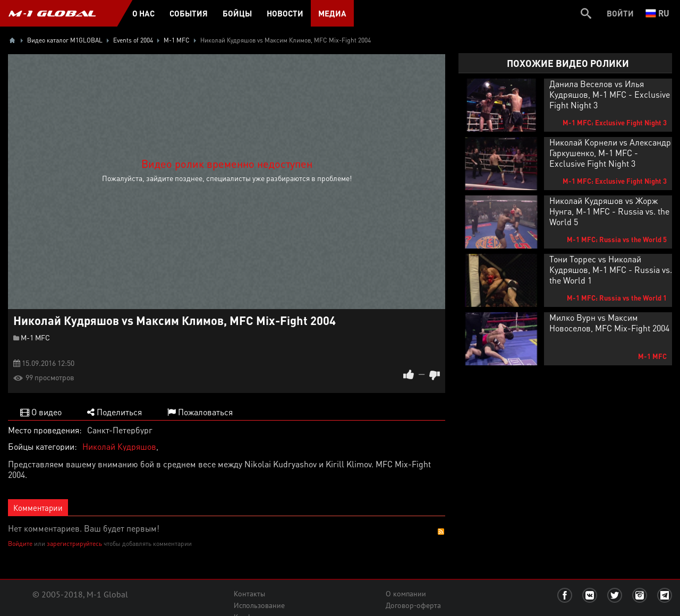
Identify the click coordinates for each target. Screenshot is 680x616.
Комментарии (38, 508)
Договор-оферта (413, 605)
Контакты (249, 594)
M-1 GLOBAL (52, 13)
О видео (41, 412)
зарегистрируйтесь (74, 544)
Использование (259, 605)
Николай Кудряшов (119, 446)
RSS (441, 532)
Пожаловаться (200, 412)
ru (657, 13)
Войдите (20, 544)
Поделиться (114, 412)
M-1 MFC (35, 337)
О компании (406, 594)
